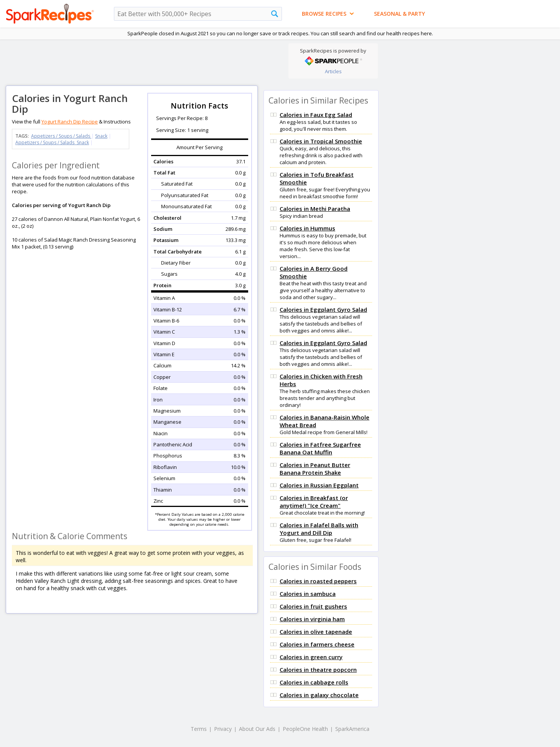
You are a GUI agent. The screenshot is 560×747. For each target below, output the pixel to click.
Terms (199, 729)
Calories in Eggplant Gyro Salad (323, 309)
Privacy (223, 729)
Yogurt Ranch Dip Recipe (70, 122)
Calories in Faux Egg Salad (316, 115)
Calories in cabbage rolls (314, 682)
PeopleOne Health (305, 729)
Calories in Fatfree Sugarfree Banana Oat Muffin (320, 448)
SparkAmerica (352, 729)
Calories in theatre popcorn (318, 670)
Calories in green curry (311, 657)
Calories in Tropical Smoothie (321, 141)
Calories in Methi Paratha (315, 209)
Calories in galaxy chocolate (319, 695)
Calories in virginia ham (312, 619)
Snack (101, 136)
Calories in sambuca (308, 594)
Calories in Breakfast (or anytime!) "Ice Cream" (314, 502)
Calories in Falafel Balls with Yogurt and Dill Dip (319, 529)
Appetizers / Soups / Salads (61, 136)
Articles (333, 71)
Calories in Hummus (307, 228)
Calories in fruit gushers (313, 606)
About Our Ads (257, 729)
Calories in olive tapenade (316, 632)
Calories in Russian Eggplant (319, 485)
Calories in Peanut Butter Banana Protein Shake (315, 469)
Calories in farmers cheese (317, 644)
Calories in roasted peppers (318, 581)
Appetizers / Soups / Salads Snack (52, 142)
